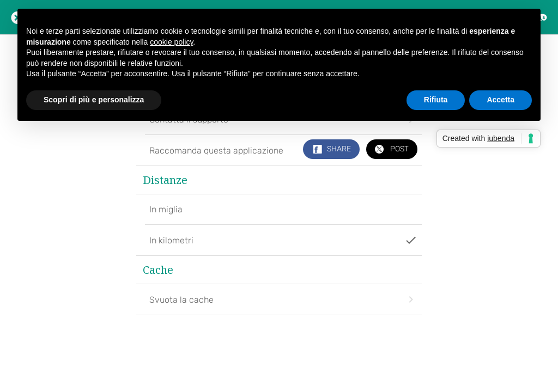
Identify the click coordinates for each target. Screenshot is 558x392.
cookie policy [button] (171, 42)
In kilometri (283, 240)
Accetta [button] (501, 100)
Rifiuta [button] (436, 100)
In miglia (166, 209)
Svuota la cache (283, 299)
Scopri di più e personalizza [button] (94, 100)
